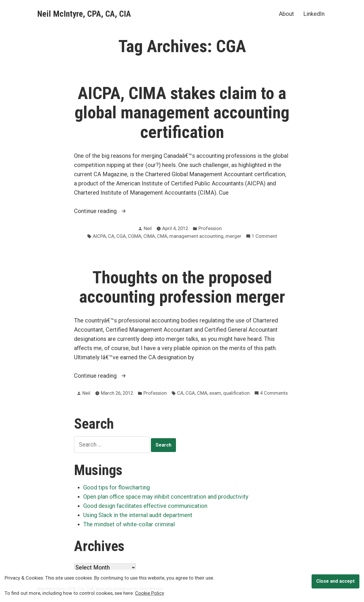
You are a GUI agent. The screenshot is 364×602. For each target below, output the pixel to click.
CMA (162, 236)
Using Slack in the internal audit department (138, 515)
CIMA (149, 236)
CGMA (135, 236)
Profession (210, 228)
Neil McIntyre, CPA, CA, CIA (84, 14)
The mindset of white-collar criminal (129, 524)
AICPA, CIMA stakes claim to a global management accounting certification (182, 113)
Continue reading (112, 211)
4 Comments (274, 393)
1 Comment (264, 237)
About (286, 14)
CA (111, 236)
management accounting (196, 236)
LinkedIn (314, 14)
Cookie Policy (150, 593)
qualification (236, 393)
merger (233, 236)
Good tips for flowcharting (116, 487)
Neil (148, 228)
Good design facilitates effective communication (145, 506)
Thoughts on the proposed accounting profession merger (182, 287)
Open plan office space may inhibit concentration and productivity (166, 497)
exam (215, 393)
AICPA (99, 236)
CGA (121, 236)
